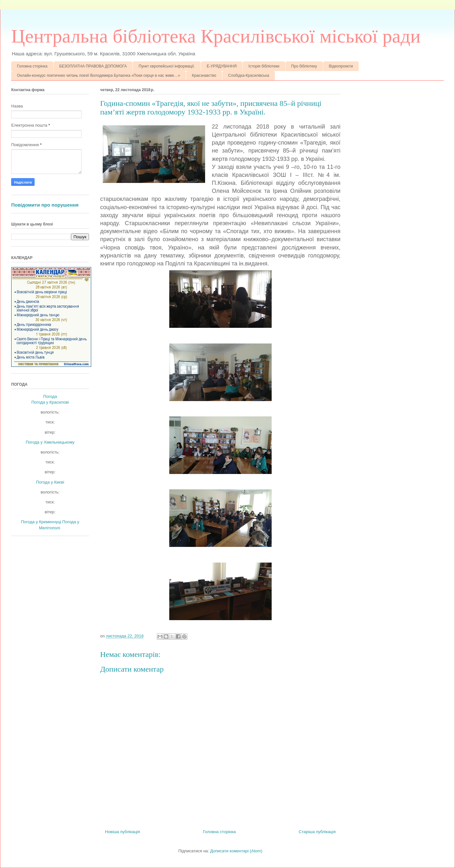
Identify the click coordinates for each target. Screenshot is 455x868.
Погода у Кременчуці (41, 522)
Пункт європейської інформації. (167, 66)
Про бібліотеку (304, 66)
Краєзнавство (204, 75)
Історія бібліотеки (264, 66)
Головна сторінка (32, 66)
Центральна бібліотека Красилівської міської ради (216, 36)
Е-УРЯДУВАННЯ (222, 66)
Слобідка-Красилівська (249, 75)
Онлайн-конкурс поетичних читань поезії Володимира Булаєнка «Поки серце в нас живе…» (99, 75)
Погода (50, 396)
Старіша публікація (317, 832)
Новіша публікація (122, 832)
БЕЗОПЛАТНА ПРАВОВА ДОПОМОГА (93, 66)
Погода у (50, 402)
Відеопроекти (341, 66)
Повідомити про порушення (45, 205)
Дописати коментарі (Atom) (236, 851)
